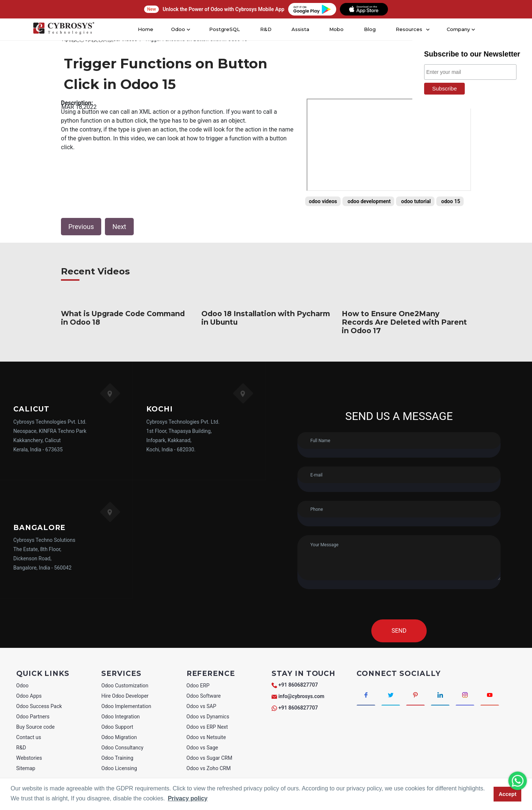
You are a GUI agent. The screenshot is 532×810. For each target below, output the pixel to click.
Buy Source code (35, 727)
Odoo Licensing (119, 768)
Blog (369, 29)
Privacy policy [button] (188, 798)
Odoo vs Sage (202, 748)
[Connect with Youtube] (490, 694)
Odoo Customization (125, 686)
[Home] (64, 30)
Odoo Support (117, 727)
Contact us (29, 737)
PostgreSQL (226, 29)
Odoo (23, 686)
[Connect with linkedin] (440, 694)
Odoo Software (204, 696)
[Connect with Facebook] (366, 694)
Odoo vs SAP (202, 706)
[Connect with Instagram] (465, 694)
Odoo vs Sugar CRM (209, 758)
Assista (300, 29)
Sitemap (26, 768)
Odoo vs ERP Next (207, 727)
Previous (81, 227)
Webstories (29, 758)
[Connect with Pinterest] (415, 694)
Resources (407, 29)
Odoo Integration (120, 717)
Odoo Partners (33, 717)
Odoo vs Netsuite (206, 737)
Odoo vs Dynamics (208, 717)
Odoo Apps (29, 696)
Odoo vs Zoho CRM (209, 768)
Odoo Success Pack (39, 706)
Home (148, 29)
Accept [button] (508, 794)
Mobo (336, 29)
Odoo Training (117, 758)
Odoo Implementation (126, 706)
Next (119, 227)
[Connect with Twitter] (391, 694)
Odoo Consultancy (122, 748)
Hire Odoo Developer (125, 696)
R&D (265, 29)
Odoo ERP (198, 686)
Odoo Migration (119, 737)
